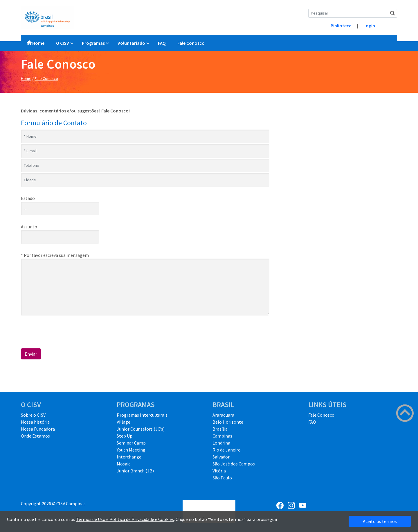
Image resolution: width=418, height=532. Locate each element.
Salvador (221, 457)
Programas (93, 43)
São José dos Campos (234, 464)
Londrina (221, 443)
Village (124, 422)
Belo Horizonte (228, 422)
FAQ (162, 43)
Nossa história (35, 422)
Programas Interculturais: (143, 415)
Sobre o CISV (33, 415)
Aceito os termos (380, 521)
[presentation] (65, 332)
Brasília (220, 429)
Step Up (125, 436)
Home (36, 43)
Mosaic (124, 464)
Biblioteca (341, 26)
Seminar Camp (131, 443)
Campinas (222, 436)
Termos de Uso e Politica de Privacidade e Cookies (125, 519)
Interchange (129, 457)
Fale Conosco (191, 43)
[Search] (353, 13)
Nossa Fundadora (38, 429)
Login (369, 26)
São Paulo (222, 478)
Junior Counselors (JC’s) (141, 429)
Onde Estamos (35, 436)
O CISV (63, 43)
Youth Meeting (131, 450)
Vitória (219, 471)
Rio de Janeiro (227, 450)
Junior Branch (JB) (135, 471)
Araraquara (223, 415)
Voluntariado (131, 43)
